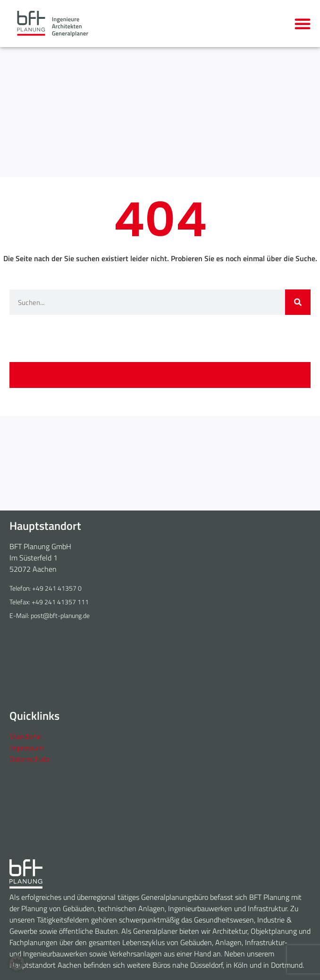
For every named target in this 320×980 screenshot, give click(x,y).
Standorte (25, 736)
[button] (303, 24)
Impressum (27, 748)
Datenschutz (29, 759)
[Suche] (298, 302)
